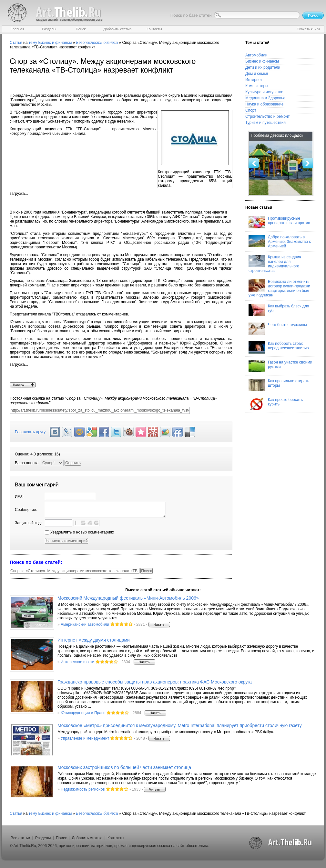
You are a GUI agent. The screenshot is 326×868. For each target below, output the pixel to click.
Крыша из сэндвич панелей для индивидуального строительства (275, 264)
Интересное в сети (77, 662)
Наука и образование (264, 104)
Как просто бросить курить (276, 404)
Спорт (251, 110)
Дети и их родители (263, 67)
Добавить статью (87, 838)
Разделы (43, 838)
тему (33, 43)
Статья (16, 43)
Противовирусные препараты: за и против (279, 222)
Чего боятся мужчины (278, 329)
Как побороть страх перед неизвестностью (279, 347)
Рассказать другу (30, 432)
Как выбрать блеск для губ (279, 310)
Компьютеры (257, 86)
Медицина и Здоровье (265, 98)
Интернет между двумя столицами (94, 640)
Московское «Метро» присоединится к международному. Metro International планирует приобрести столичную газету (180, 725)
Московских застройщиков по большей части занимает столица (124, 767)
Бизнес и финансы (55, 43)
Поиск (61, 838)
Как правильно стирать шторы (279, 385)
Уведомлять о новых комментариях (79, 532)
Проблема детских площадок (277, 135)
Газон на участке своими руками (280, 366)
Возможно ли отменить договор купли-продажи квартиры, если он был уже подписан (279, 288)
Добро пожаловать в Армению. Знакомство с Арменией (280, 242)
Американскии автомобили (85, 624)
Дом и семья (257, 74)
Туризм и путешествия (265, 123)
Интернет (254, 80)
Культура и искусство (264, 92)
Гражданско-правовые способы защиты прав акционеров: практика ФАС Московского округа (155, 682)
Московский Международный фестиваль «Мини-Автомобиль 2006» (128, 598)
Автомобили (256, 55)
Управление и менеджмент (85, 738)
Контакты (116, 838)
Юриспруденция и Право (83, 713)
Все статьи (20, 838)
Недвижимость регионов (83, 789)
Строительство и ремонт (267, 116)
